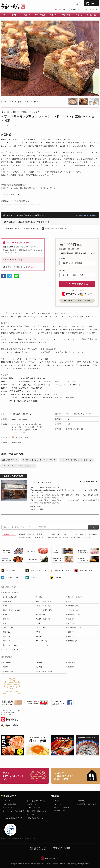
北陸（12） (39, 636)
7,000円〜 (6, 667)
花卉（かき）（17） (75, 623)
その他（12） (40, 623)
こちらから (31, 267)
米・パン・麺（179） (76, 597)
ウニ (44, 538)
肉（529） (39, 597)
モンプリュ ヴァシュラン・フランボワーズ (39, 460)
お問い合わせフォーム (35, 818)
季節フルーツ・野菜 (62, 571)
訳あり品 (58, 577)
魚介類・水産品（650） (11, 597)
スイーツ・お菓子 (16, 102)
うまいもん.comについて (36, 801)
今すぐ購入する (77, 284)
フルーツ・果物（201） (44, 601)
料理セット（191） (75, 615)
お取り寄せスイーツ (10, 460)
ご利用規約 (81, 801)
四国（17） (7, 641)
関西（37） (7, 636)
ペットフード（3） (42, 645)
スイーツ (79, 15)
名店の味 (86, 538)
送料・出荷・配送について (37, 811)
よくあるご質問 (8, 808)
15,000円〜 (72, 667)
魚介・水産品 (40, 15)
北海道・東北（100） (76, 628)
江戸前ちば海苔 (25, 538)
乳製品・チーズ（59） (43, 606)
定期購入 (34, 577)
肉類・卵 (53, 15)
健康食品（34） (41, 615)
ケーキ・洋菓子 (33, 102)
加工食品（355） (74, 606)
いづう (47, 534)
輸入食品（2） (73, 641)
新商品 (40, 534)
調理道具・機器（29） (43, 619)
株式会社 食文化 (52, 858)
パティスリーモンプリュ (11, 125)
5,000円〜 (72, 663)
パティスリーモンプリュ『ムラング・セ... (77, 460)
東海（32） (72, 632)
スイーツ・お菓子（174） (44, 610)
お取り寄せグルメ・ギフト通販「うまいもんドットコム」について (24, 776)
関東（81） (7, 632)
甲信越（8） (40, 632)
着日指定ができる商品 (10, 593)
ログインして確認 (22, 438)
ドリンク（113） (74, 610)
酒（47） (6, 615)
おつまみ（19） (41, 628)
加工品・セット (92, 15)
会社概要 (56, 801)
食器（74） (72, 619)
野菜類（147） (8, 601)
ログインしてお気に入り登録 (77, 301)
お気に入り (62, 10)
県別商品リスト (8, 671)
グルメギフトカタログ (72, 538)
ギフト (14, 15)
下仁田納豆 (93, 534)
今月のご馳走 (11, 571)
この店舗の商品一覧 (90, 481)
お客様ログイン (77, 10)
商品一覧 (27, 15)
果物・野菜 (66, 15)
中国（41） (72, 636)
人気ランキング (80, 534)
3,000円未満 (7, 663)
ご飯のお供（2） (9, 628)
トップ (3, 102)
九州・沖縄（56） (42, 641)
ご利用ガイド (93, 10)
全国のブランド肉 (86, 571)
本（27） (6, 623)
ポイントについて (33, 814)
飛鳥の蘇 (56, 534)
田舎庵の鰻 (53, 538)
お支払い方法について (35, 808)
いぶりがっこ (67, 534)
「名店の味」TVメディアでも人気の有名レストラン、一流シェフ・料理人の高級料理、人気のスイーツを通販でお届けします (76, 776)
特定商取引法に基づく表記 (87, 804)
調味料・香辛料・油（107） (12, 610)
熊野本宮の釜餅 (25, 534)
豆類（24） (72, 601)
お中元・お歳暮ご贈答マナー (45, 671)
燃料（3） (6, 619)
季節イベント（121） (10, 645)
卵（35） (6, 606)
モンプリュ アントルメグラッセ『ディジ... (18, 466)
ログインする (8, 801)
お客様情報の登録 (9, 804)
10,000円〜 (39, 667)
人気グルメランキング (38, 571)
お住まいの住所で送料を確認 (86, 215)
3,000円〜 (39, 663)
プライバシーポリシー (61, 804)
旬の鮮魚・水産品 (12, 577)
